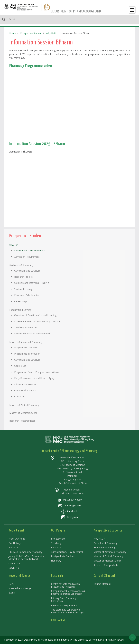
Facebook (69, 511)
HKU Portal (58, 620)
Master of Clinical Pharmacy (108, 556)
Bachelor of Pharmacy (105, 543)
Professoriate (58, 539)
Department (16, 531)
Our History (15, 543)
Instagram (69, 517)
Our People (58, 531)
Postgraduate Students (63, 556)
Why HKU (51, 33)
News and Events (20, 576)
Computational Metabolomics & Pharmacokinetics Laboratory (68, 592)
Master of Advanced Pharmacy (110, 552)
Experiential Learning (104, 547)
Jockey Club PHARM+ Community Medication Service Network (26, 558)
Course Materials (102, 584)
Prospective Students (108, 531)
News (12, 584)
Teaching (56, 543)
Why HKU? (99, 539)
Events (12, 593)
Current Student (104, 576)
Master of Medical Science (107, 561)
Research (56, 547)
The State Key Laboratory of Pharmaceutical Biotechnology (67, 611)
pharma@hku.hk (69, 506)
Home (13, 33)
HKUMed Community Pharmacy (25, 552)
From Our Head (17, 539)
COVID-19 (14, 568)
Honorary (56, 561)
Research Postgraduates (107, 565)
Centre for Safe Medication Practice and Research (65, 585)
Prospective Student (31, 33)
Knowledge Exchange (20, 588)
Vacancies (14, 547)
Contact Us (14, 563)
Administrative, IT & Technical (67, 552)
